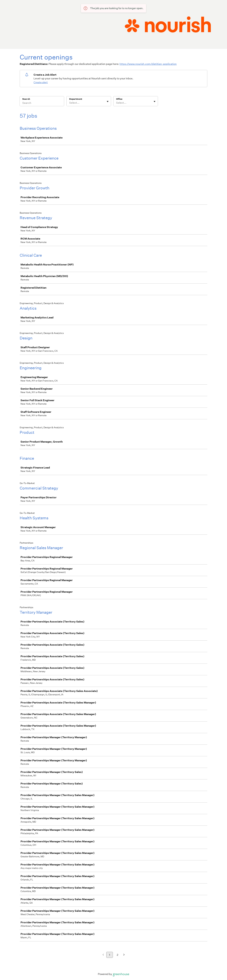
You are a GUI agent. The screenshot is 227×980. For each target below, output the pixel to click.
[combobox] (69, 103)
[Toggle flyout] (108, 102)
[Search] (42, 103)
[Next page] (124, 955)
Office (119, 99)
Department (76, 99)
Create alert (41, 82)
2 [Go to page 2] (117, 955)
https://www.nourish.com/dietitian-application (148, 64)
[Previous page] (103, 955)
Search (26, 99)
